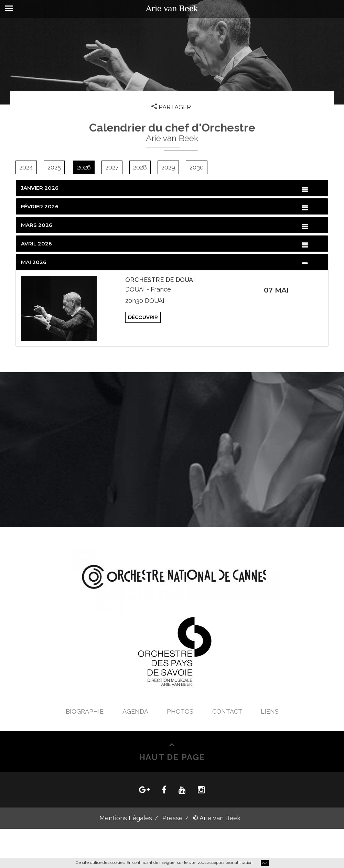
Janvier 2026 (40, 188)
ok (265, 863)
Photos (181, 711)
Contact (228, 711)
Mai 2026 (34, 262)
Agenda (136, 711)
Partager (172, 107)
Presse (173, 818)
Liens (270, 711)
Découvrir (143, 317)
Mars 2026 (37, 225)
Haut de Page (172, 756)
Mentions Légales (126, 818)
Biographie (85, 711)
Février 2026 (40, 206)
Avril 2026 (36, 244)
